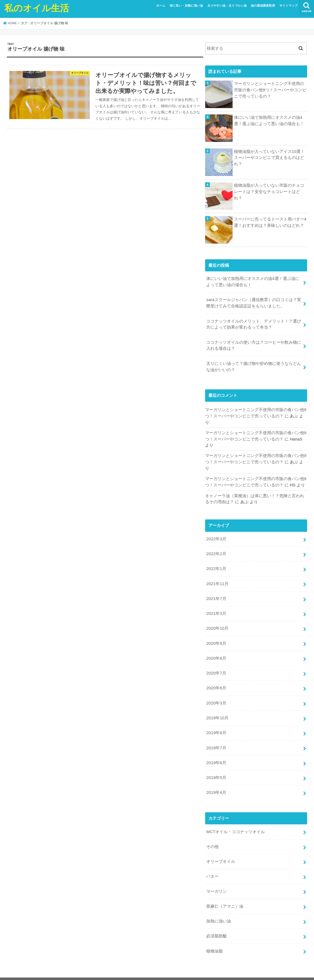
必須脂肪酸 (217, 922)
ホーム (161, 5)
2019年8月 (216, 723)
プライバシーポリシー (51, 971)
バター (212, 864)
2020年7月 (216, 665)
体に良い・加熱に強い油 (186, 5)
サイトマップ (288, 5)
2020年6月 (216, 680)
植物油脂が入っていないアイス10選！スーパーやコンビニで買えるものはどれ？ (269, 158)
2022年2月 (216, 549)
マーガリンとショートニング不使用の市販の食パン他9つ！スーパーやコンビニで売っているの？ (270, 90)
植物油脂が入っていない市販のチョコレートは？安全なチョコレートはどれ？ (269, 191)
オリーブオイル (221, 849)
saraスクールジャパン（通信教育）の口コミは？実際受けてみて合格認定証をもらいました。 (254, 302)
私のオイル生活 (37, 8)
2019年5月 (216, 767)
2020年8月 (216, 651)
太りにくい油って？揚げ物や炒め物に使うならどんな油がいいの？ (254, 364)
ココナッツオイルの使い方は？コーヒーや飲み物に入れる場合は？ (254, 343)
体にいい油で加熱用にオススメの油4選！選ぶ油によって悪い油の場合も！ (269, 120)
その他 (212, 835)
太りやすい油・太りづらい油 (227, 5)
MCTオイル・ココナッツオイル (235, 821)
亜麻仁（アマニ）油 (225, 893)
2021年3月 (216, 607)
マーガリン (217, 879)
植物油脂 (214, 937)
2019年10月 (217, 709)
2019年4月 (216, 782)
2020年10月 (217, 622)
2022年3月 (216, 535)
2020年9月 (216, 636)
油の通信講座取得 (263, 5)
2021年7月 (216, 593)
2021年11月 (217, 578)
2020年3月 (216, 694)
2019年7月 (216, 738)
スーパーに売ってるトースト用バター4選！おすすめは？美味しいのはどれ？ (270, 222)
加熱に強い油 (219, 908)
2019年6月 (216, 753)
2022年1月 (216, 563)
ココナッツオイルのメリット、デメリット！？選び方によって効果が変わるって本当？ (254, 323)
